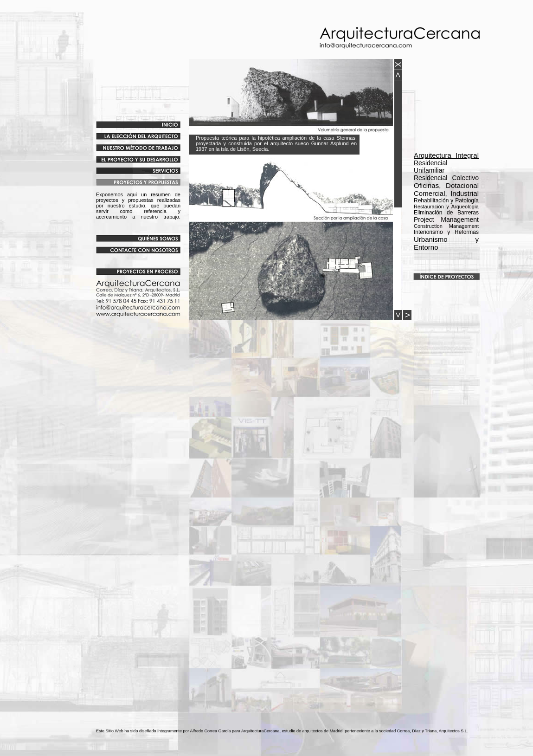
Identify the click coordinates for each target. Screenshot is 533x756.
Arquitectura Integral (446, 155)
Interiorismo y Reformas (446, 232)
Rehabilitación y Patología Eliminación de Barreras (446, 207)
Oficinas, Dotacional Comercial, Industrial (446, 189)
